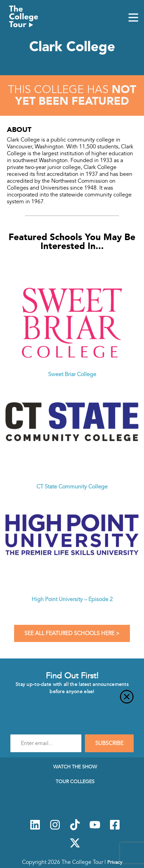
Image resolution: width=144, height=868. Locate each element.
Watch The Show (75, 767)
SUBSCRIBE (109, 743)
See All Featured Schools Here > (72, 633)
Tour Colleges (75, 781)
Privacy (115, 862)
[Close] (72, 701)
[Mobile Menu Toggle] (133, 18)
